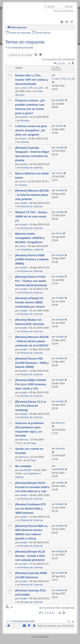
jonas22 (23, 117)
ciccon (23, 181)
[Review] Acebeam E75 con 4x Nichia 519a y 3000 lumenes (30, 509)
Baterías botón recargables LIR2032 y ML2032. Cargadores (30, 238)
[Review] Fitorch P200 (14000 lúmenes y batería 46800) (32, 260)
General (24, 142)
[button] (55, 64)
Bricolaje (25, 120)
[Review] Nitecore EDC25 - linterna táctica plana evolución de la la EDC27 (32, 341)
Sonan (23, 139)
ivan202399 (25, 470)
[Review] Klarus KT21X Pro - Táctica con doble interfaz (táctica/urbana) (31, 281)
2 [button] (59, 64)
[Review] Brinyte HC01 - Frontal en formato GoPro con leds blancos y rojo (32, 487)
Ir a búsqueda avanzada (20, 48)
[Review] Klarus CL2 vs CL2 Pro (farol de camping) (31, 406)
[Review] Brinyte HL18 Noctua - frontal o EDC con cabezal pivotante (30, 556)
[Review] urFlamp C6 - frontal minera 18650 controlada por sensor (30, 302)
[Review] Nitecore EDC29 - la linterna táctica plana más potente (32, 195)
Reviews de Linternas (31, 168)
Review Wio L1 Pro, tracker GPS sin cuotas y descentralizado (32, 80)
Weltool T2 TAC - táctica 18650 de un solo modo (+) (31, 216)
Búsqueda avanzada (63, 11)
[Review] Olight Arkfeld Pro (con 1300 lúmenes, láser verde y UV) (31, 384)
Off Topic (31, 443)
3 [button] (60, 64)
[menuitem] (62, 22)
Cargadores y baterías (32, 249)
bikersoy (24, 440)
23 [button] (69, 64)
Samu (22, 246)
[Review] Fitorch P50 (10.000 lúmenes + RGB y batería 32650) (32, 363)
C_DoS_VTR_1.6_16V (31, 88)
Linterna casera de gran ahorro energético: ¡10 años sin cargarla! (31, 130)
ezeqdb (23, 164)
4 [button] (62, 64)
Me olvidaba (23, 466)
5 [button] (64, 64)
